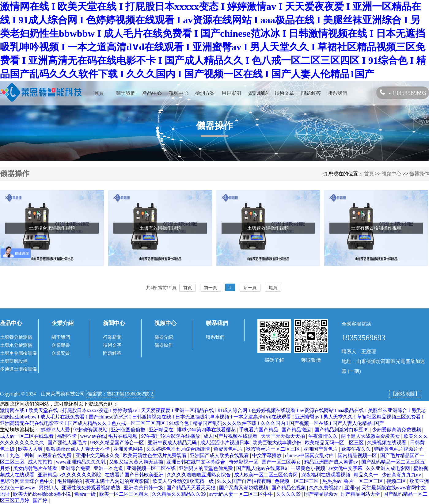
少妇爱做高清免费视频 (397, 430)
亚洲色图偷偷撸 (129, 430)
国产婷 (41, 500)
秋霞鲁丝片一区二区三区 (274, 449)
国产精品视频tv (321, 494)
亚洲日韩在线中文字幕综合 (196, 462)
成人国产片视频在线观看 (231, 436)
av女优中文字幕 (346, 468)
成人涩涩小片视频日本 (225, 443)
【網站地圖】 (405, 394)
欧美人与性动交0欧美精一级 (184, 481)
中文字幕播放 (268, 455)
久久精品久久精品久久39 (179, 494)
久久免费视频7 (326, 488)
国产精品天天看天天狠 (192, 488)
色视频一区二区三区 (297, 481)
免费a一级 (86, 494)
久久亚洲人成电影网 (389, 468)
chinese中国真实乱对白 (310, 455)
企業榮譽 (61, 345)
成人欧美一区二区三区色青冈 (267, 475)
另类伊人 (49, 488)
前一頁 (211, 288)
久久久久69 (289, 494)
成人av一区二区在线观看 (27, 436)
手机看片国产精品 (259, 430)
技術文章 (284, 93)
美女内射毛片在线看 (36, 468)
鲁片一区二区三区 (364, 481)
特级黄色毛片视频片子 (399, 449)
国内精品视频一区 (358, 455)
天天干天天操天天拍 (283, 436)
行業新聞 (112, 337)
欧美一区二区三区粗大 (124, 494)
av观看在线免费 (55, 455)
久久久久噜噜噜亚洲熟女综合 (199, 475)
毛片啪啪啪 (70, 481)
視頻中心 (179, 93)
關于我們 (126, 93)
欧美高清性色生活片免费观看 (155, 455)
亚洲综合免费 (76, 468)
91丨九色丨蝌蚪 (18, 455)
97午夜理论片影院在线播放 (171, 436)
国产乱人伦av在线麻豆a (262, 468)
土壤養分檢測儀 (16, 337)
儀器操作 (419, 174)
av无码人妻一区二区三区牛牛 (242, 494)
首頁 (99, 93)
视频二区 (397, 481)
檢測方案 (205, 93)
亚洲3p (352, 488)
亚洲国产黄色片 (321, 449)
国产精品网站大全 (361, 494)
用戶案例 (231, 93)
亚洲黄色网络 (129, 449)
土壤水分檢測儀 (16, 345)
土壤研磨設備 (14, 361)
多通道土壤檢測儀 (18, 369)
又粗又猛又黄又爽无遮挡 (137, 462)
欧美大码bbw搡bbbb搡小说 (43, 494)
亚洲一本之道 (109, 468)
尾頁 (273, 288)
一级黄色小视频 (309, 468)
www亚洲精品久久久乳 (81, 462)
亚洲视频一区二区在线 (152, 468)
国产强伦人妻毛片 (68, 443)
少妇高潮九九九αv (402, 475)
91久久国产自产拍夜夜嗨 (245, 481)
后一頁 (250, 288)
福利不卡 (67, 436)
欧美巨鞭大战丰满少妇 (278, 443)
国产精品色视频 (289, 488)
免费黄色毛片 (229, 449)
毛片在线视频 (123, 436)
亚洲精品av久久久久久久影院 (70, 475)
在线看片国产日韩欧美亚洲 (135, 475)
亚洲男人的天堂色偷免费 (207, 468)
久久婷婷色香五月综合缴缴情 (179, 449)
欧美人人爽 (31, 449)
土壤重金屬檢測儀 (18, 353)
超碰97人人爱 (56, 430)
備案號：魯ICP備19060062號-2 (120, 394)
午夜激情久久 (324, 436)
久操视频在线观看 (387, 443)
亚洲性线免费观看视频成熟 (92, 488)
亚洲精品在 (162, 430)
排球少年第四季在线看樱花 (207, 430)
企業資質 (61, 353)
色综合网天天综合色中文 (28, 481)
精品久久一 (366, 475)
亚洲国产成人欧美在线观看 (220, 455)
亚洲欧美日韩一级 (144, 488)
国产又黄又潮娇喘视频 (244, 488)
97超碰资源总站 (91, 430)
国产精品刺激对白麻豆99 (342, 430)
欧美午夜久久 (357, 449)
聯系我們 (337, 93)
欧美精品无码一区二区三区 (335, 443)
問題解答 (311, 93)
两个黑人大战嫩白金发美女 (371, 436)
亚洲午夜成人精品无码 (173, 443)
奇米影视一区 (244, 462)
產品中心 (152, 93)
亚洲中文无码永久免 (98, 455)
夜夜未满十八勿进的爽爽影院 (118, 481)
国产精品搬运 (297, 430)
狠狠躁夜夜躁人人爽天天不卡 (78, 449)
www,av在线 (93, 436)
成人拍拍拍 (41, 462)
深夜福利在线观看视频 (326, 475)
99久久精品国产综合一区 (118, 443)
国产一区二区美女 (282, 462)
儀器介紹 (164, 337)
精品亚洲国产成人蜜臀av (332, 462)
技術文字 (112, 345)
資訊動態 (258, 93)
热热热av (332, 481)
